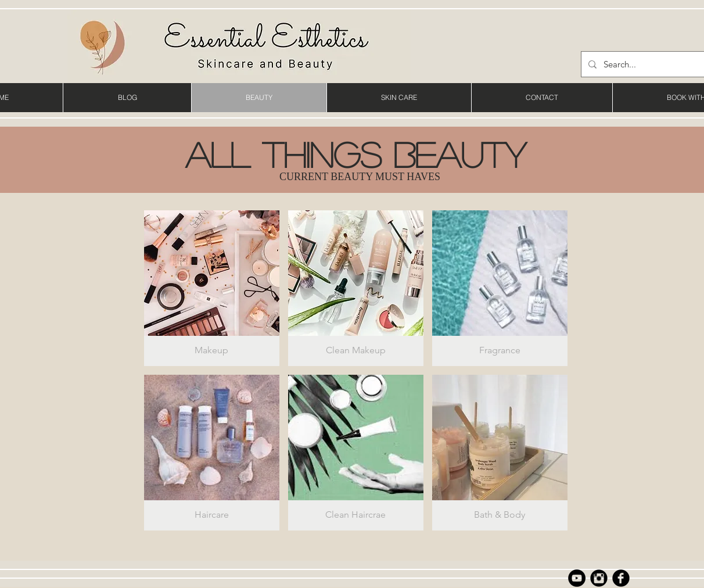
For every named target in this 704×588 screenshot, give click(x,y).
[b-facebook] (621, 578)
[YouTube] (577, 578)
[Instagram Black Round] (599, 578)
